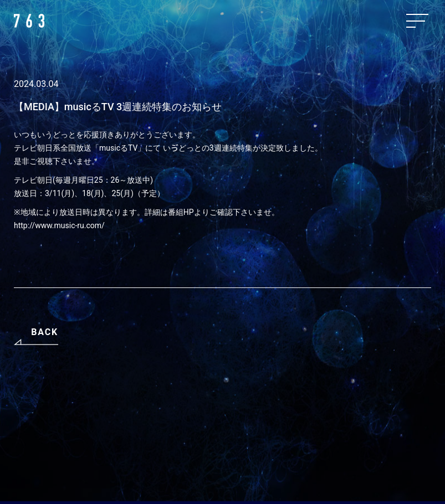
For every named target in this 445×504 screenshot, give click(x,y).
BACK (45, 332)
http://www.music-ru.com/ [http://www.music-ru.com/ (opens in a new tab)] (59, 225)
